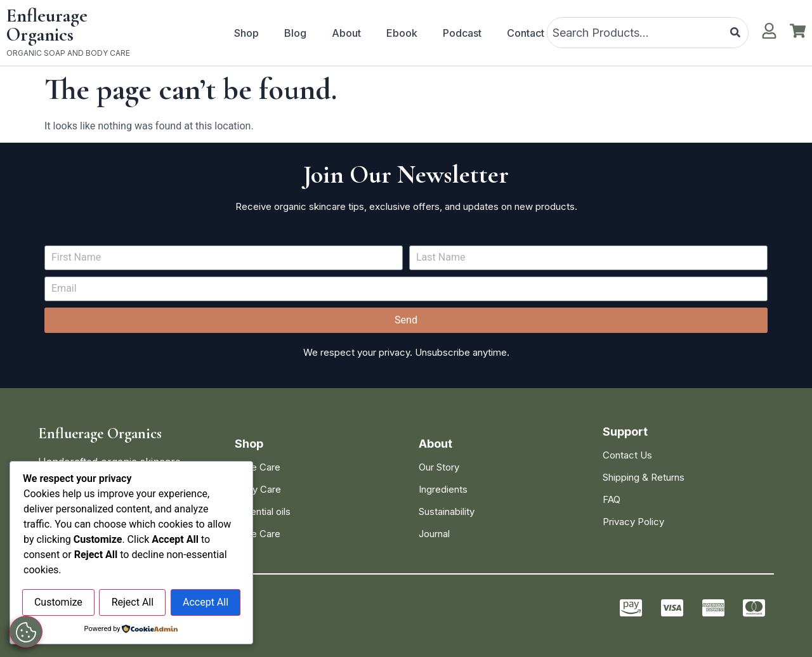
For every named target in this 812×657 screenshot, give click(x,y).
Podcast (462, 33)
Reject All (133, 603)
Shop (246, 33)
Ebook (402, 33)
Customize (58, 603)
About (346, 33)
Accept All (206, 603)
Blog (295, 33)
